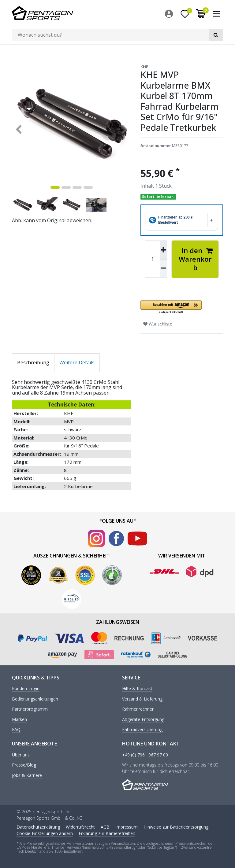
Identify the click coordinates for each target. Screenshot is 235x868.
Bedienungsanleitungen (35, 699)
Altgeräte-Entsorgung (143, 719)
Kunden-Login (26, 689)
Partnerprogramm (30, 709)
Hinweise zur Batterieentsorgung (176, 827)
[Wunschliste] (185, 14)
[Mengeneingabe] (152, 259)
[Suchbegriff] (110, 35)
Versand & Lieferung (142, 699)
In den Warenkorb (196, 259)
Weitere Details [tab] (77, 362)
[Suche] (216, 35)
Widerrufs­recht (80, 827)
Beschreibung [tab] (33, 362)
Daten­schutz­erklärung (38, 827)
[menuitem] (170, 14)
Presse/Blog (24, 765)
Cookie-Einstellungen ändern (45, 833)
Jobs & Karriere (27, 775)
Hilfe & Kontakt (137, 689)
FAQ (16, 730)
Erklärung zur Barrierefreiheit (107, 833)
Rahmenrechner (138, 709)
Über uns (21, 755)
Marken (19, 719)
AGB (105, 827)
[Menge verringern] (163, 268)
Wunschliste (158, 324)
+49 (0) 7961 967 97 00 (145, 755)
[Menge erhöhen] (163, 250)
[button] (182, 307)
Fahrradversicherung (142, 730)
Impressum (127, 827)
